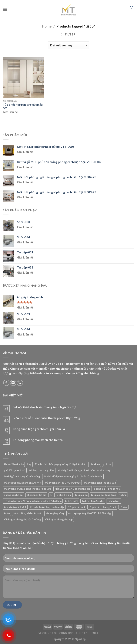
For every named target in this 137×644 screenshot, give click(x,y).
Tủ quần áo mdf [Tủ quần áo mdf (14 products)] (77, 507)
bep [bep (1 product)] (29, 464)
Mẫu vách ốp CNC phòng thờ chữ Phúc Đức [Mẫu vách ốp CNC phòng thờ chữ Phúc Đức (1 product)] (28, 489)
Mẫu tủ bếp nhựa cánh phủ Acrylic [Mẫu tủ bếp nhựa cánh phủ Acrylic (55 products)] (23, 483)
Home (47, 26)
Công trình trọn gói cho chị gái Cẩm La (39, 429)
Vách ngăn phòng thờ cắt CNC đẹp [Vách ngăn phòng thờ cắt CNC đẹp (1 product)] (23, 519)
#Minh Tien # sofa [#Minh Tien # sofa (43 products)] (14, 464)
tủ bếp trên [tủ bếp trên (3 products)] (114, 501)
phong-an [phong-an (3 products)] (99, 489)
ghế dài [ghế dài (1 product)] (107, 464)
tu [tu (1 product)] (51, 495)
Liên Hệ (94, 633)
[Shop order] (68, 45)
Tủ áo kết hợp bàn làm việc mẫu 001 (23, 106)
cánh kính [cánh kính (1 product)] (95, 464)
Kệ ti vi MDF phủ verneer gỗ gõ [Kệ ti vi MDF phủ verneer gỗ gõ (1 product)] (61, 476)
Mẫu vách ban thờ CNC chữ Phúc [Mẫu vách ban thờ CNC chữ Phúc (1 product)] (63, 483)
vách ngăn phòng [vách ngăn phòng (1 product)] (55, 513)
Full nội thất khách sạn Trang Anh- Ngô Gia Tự (44, 407)
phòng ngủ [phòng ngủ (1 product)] (114, 489)
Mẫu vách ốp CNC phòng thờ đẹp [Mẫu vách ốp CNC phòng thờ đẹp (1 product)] (73, 489)
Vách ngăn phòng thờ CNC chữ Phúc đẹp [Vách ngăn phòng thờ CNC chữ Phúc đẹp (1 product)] (90, 513)
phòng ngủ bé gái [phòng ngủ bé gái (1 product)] (14, 495)
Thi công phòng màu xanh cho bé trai (38, 440)
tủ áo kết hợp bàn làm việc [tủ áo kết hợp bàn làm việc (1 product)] (28, 513)
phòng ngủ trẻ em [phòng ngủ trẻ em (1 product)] (36, 495)
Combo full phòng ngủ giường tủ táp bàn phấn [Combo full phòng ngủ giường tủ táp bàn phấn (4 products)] (60, 464)
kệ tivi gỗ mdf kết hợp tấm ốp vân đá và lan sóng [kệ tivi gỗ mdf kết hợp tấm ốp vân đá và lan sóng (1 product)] (84, 470)
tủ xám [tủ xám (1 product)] (124, 507)
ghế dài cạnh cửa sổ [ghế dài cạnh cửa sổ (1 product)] (15, 470)
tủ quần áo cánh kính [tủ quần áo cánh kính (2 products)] (15, 507)
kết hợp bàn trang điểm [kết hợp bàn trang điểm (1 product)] (42, 470)
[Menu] (5, 9)
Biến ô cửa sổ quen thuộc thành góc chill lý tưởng (46, 418)
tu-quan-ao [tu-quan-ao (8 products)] (81, 495)
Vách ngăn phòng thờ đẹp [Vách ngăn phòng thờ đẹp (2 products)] (59, 519)
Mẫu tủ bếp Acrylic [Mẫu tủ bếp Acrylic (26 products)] (92, 476)
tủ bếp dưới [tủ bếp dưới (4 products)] (72, 501)
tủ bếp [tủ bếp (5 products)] (123, 495)
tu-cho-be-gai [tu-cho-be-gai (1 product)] (63, 495)
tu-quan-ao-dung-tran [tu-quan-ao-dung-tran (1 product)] (103, 495)
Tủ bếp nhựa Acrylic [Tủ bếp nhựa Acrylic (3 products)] (93, 501)
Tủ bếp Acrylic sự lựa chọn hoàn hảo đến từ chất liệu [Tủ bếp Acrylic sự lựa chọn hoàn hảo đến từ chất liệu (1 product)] (33, 501)
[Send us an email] (13, 383)
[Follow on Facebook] (6, 383)
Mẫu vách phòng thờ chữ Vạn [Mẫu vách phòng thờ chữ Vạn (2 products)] (100, 483)
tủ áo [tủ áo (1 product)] (7, 513)
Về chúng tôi (48, 633)
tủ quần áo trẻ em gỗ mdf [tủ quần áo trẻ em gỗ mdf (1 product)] (102, 507)
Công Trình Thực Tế (73, 633)
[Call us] (20, 383)
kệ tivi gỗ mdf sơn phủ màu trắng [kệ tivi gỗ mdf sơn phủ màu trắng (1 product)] (22, 476)
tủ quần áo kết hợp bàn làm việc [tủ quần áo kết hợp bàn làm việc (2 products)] (47, 507)
